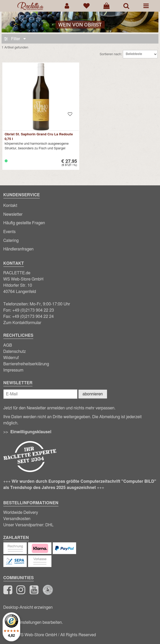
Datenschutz (15, 352)
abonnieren (93, 394)
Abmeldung (109, 417)
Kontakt (10, 206)
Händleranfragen (19, 249)
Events (10, 232)
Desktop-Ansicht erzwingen (28, 607)
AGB (8, 345)
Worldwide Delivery (21, 513)
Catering (11, 241)
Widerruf (11, 358)
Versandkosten (17, 519)
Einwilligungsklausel (31, 432)
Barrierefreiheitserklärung (26, 364)
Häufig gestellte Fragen (24, 223)
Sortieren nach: (111, 54)
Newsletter (13, 214)
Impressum (14, 370)
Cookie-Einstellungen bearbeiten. (33, 622)
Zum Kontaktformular (22, 323)
